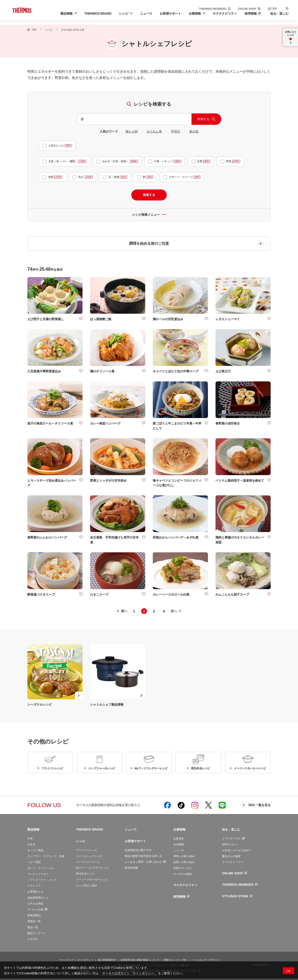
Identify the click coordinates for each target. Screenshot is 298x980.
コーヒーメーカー (38, 875)
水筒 (30, 840)
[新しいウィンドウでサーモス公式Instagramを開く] (195, 806)
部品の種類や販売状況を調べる (143, 857)
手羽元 (176, 132)
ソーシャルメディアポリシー (206, 961)
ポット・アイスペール (41, 869)
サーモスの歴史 (183, 875)
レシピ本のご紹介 (87, 887)
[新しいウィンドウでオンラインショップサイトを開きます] (244, 9)
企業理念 (179, 840)
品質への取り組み (184, 863)
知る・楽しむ (231, 831)
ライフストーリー (233, 863)
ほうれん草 (154, 132)
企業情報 (179, 831)
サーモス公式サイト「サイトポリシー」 (129, 973)
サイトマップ (66, 961)
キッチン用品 (35, 852)
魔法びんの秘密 (231, 857)
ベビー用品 (34, 863)
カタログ (33, 940)
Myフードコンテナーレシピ (92, 869)
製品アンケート (37, 934)
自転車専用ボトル (38, 899)
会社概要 (179, 846)
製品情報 (33, 831)
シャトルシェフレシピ (89, 857)
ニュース (131, 831)
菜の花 (194, 132)
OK (288, 971)
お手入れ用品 (35, 905)
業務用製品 (34, 917)
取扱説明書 (131, 869)
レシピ (81, 842)
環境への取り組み (184, 857)
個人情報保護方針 (107, 961)
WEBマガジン (230, 846)
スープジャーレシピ (88, 863)
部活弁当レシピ (85, 875)
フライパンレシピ (87, 851)
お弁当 (31, 846)
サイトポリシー (86, 961)
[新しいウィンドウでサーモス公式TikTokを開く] (181, 806)
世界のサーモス (183, 869)
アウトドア (34, 887)
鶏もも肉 (132, 132)
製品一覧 (33, 928)
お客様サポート (135, 842)
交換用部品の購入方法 (138, 851)
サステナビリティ (185, 886)
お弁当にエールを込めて (237, 852)
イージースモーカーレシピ (92, 881)
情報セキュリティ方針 (175, 961)
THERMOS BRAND (90, 831)
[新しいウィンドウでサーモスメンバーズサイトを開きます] (209, 9)
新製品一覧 (34, 923)
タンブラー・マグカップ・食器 (46, 857)
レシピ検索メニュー (149, 215)
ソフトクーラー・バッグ (42, 881)
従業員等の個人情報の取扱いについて (140, 961)
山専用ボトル (35, 893)
